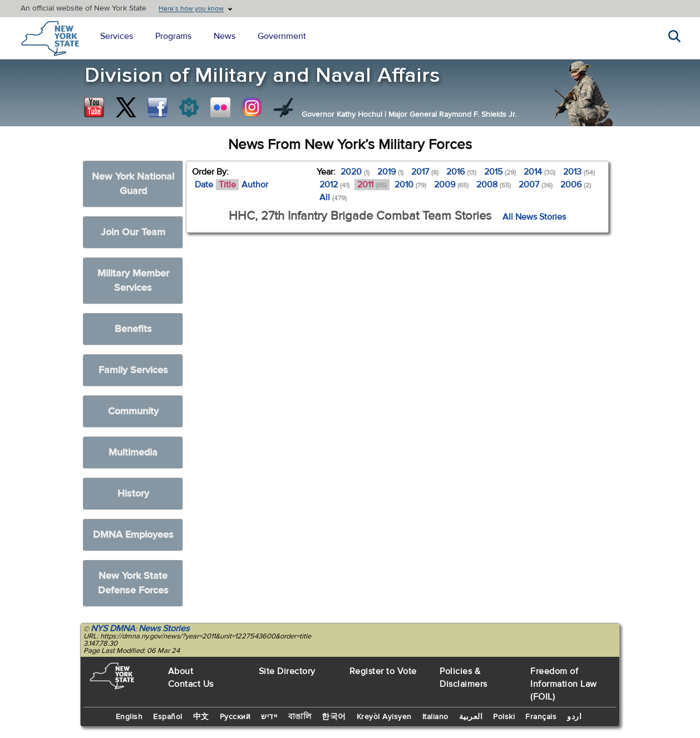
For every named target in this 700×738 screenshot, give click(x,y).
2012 (334, 185)
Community (133, 411)
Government (282, 36)
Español (168, 717)
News (225, 36)
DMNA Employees (133, 535)
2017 (425, 172)
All (333, 197)
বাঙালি (300, 717)
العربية (471, 717)
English (129, 717)
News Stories (164, 628)
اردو (574, 717)
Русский (235, 717)
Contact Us (191, 684)
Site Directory (287, 671)
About (181, 671)
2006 (576, 185)
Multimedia (133, 452)
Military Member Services (133, 281)
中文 (201, 717)
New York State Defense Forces (133, 583)
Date (204, 185)
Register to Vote (383, 671)
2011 (372, 185)
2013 (579, 172)
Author (255, 185)
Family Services (133, 370)
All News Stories (534, 217)
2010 (410, 185)
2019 (390, 172)
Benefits (133, 329)
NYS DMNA (113, 628)
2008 (494, 185)
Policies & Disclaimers (464, 678)
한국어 (334, 717)
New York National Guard (133, 184)
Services (117, 36)
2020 (355, 172)
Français (541, 717)
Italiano (435, 717)
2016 (461, 172)
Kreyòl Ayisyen (384, 717)
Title (227, 185)
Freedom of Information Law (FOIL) (564, 684)
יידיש (269, 717)
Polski (504, 717)
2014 (539, 172)
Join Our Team (133, 232)
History (133, 494)
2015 (500, 172)
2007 (536, 185)
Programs (173, 36)
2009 (451, 185)
